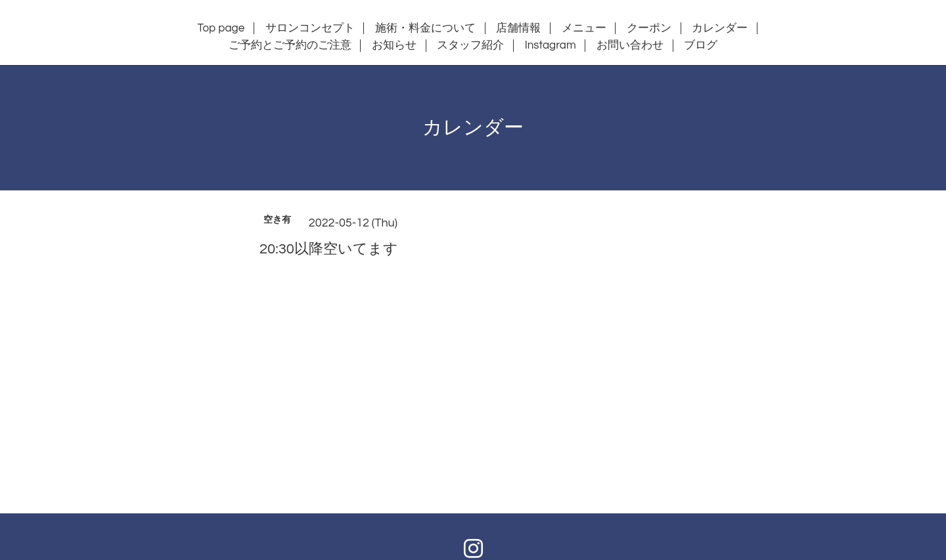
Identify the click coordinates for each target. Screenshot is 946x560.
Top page (221, 28)
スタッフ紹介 (470, 45)
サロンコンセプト (310, 28)
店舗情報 (518, 28)
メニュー (584, 28)
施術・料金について (425, 28)
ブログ (701, 45)
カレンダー (720, 28)
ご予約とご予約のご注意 (290, 45)
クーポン (649, 28)
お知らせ (394, 45)
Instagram (551, 45)
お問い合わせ (630, 45)
